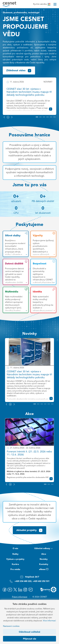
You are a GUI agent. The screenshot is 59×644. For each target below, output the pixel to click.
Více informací (49, 621)
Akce (29, 414)
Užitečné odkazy (44, 549)
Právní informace (20, 597)
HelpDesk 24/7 (30, 577)
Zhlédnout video (19, 71)
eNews (44, 570)
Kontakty (44, 564)
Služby (15, 554)
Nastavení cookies (11, 626)
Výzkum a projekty (15, 559)
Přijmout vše (30, 639)
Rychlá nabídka (42, 4)
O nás (15, 549)
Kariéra (15, 564)
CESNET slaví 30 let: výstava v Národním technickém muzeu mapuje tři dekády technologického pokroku (29, 92)
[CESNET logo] (9, 4)
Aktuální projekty (29, 530)
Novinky (30, 334)
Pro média (15, 570)
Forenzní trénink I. (14, 463)
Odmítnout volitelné (29, 632)
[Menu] (55, 4)
